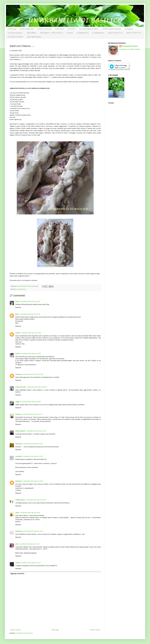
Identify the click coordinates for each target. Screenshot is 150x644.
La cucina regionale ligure (89, 29)
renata (18, 563)
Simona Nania (20, 431)
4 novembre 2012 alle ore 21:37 (31, 563)
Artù (17, 544)
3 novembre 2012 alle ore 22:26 (30, 314)
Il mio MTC (71, 29)
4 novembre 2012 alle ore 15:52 (33, 481)
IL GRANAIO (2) (98, 33)
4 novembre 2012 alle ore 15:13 (33, 456)
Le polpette (129, 29)
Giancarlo (19, 531)
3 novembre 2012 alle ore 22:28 (31, 333)
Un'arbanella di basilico (130, 46)
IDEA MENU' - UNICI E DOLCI (51, 33)
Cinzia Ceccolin (21, 387)
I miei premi (59, 29)
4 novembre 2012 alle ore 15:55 (36, 500)
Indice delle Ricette (34, 37)
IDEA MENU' (32, 33)
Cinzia (17, 354)
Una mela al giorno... (16, 33)
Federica (18, 414)
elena (17, 513)
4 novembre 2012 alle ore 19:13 (33, 531)
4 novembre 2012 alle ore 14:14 (36, 431)
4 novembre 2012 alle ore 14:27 (33, 444)
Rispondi (18, 307)
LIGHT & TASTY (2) (133, 33)
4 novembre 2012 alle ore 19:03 (30, 513)
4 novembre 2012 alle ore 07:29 (33, 374)
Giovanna (19, 444)
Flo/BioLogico (20, 500)
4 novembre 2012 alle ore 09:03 (37, 387)
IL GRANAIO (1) (82, 33)
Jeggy (17, 402)
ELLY (50, 77)
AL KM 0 (70, 33)
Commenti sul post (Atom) (24, 633)
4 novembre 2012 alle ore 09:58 (30, 402)
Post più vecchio (95, 630)
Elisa (17, 314)
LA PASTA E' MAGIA (15, 37)
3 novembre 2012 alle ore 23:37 (30, 354)
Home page (12, 29)
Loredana (19, 456)
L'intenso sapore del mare (112, 29)
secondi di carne (21, 289)
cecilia (18, 333)
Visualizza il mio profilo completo (130, 49)
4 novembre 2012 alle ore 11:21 (32, 414)
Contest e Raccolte (44, 29)
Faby (17, 301)
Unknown (19, 374)
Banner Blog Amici (27, 29)
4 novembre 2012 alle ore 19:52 (29, 544)
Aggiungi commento (17, 574)
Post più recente (15, 630)
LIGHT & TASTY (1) (115, 33)
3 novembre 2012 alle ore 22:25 (30, 301)
